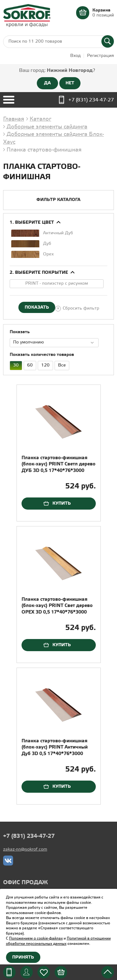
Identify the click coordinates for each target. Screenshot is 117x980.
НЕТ (70, 83)
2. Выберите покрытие (39, 273)
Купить (62, 503)
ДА (47, 83)
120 (44, 365)
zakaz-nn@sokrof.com (25, 849)
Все (60, 365)
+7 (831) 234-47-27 (91, 100)
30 (14, 365)
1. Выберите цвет (32, 222)
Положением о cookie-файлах (36, 938)
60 (28, 365)
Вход (76, 56)
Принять (23, 957)
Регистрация (100, 56)
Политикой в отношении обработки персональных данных (58, 941)
